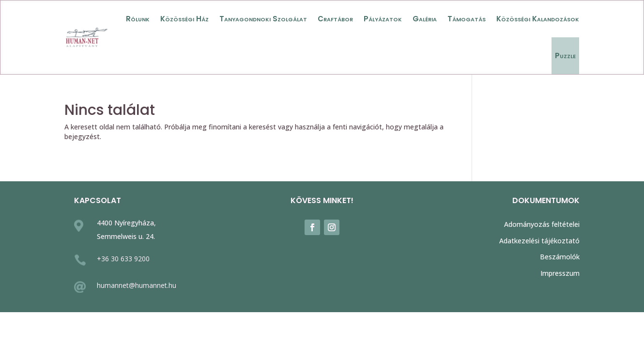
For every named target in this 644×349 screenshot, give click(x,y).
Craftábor (335, 19)
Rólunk (138, 19)
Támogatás (467, 19)
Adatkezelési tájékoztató (539, 241)
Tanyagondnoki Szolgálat (263, 19)
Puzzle (565, 56)
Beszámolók (560, 257)
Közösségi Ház (184, 19)
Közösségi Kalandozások (538, 19)
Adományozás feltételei (542, 224)
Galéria (425, 19)
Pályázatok (383, 19)
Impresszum (560, 273)
